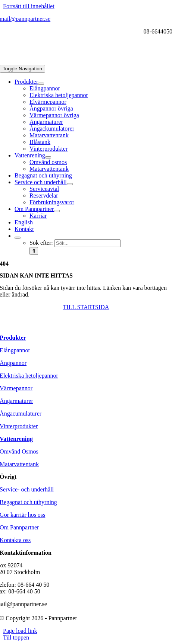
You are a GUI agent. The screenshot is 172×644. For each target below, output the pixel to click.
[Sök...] (87, 243)
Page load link (20, 631)
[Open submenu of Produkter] (41, 84)
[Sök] (34, 251)
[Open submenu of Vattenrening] (48, 157)
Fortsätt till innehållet (29, 6)
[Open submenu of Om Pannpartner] (57, 211)
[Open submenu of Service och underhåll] (70, 184)
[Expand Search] (18, 238)
